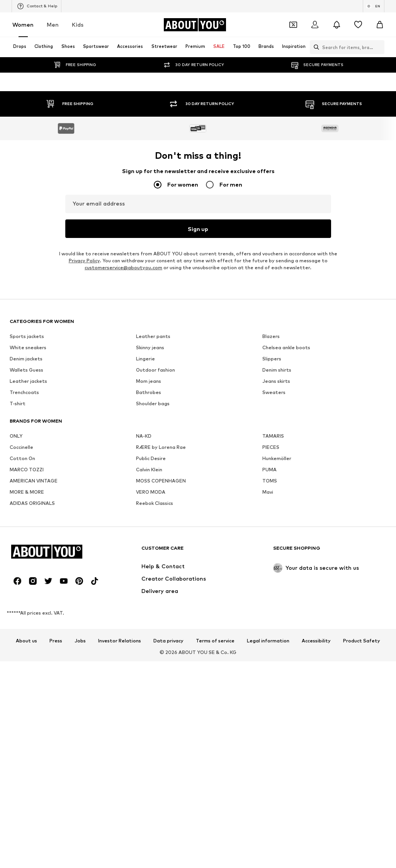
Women (23, 25)
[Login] (315, 25)
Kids (78, 25)
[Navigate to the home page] (195, 25)
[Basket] (380, 25)
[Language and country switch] (374, 6)
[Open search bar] (314, 47)
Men (53, 25)
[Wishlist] (358, 25)
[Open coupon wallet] (293, 25)
